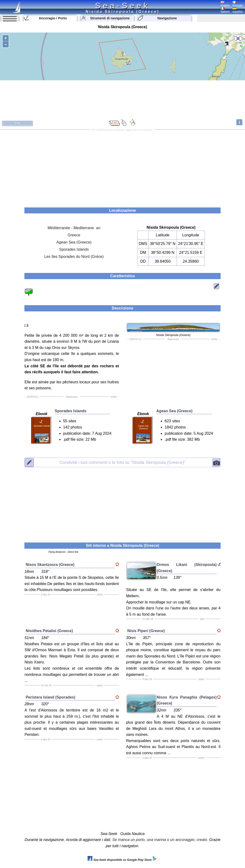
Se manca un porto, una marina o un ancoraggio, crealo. (160, 840)
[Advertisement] (123, 167)
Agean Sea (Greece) (74, 242)
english (225, 4)
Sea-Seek (122, 5)
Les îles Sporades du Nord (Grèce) (74, 257)
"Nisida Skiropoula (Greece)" (122, 462)
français (238, 4)
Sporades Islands (74, 249)
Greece (74, 235)
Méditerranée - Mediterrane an (74, 228)
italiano (225, 10)
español (238, 10)
